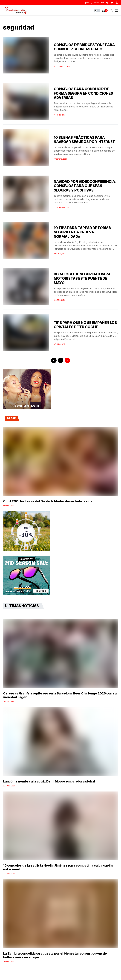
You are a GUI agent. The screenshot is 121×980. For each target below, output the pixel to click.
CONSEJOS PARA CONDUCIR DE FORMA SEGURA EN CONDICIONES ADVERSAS (83, 93)
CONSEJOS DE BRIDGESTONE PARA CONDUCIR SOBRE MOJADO (84, 47)
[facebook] (107, 3)
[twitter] (112, 3)
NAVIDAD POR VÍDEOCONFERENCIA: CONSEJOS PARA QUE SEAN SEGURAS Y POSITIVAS (85, 186)
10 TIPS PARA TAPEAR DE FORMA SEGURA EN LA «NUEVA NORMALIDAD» (82, 232)
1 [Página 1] (61, 360)
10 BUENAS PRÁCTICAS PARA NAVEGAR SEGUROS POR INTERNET (84, 140)
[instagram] (117, 3)
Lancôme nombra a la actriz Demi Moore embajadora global (49, 781)
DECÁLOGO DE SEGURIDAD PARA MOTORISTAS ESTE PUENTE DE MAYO (82, 278)
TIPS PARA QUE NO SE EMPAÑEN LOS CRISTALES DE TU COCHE (85, 325)
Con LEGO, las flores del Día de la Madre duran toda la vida (48, 501)
